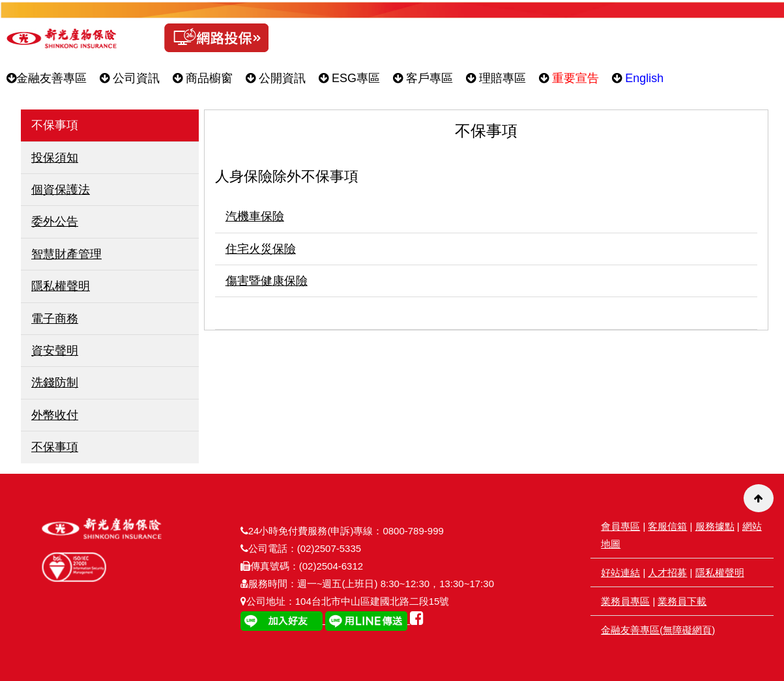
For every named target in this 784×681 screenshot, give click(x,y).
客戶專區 (423, 78)
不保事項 (55, 447)
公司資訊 (130, 78)
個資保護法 (61, 190)
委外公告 (55, 222)
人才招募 (667, 572)
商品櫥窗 (203, 78)
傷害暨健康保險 (267, 281)
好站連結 (620, 572)
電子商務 (55, 319)
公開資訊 (276, 78)
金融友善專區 (47, 78)
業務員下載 (682, 601)
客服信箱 (667, 526)
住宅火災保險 (261, 249)
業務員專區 (625, 601)
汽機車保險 (255, 216)
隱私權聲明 (61, 286)
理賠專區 (496, 78)
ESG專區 (349, 78)
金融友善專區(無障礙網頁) (658, 630)
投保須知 (55, 158)
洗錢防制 (55, 383)
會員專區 (620, 526)
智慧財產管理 (66, 254)
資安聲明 (55, 351)
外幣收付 (55, 415)
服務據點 (715, 526)
